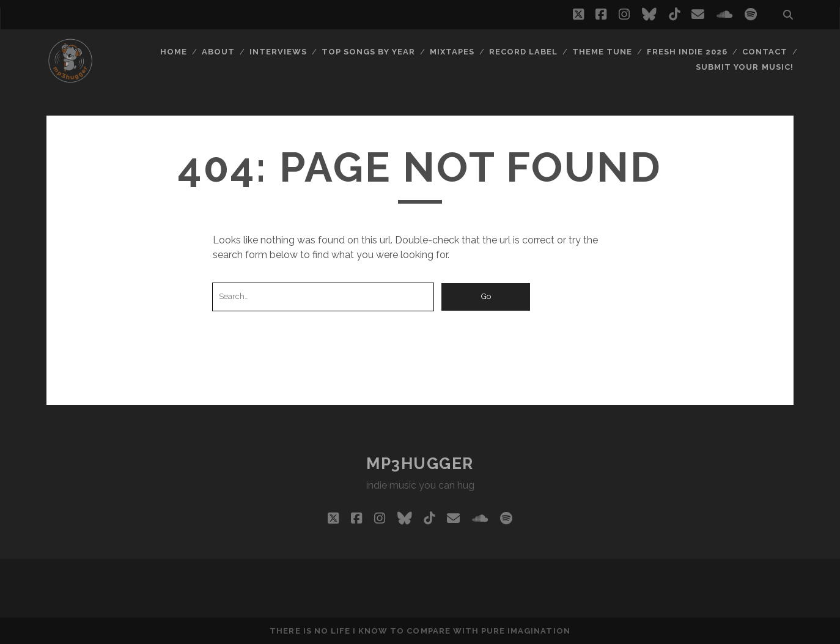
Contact (765, 52)
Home (174, 52)
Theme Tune (602, 52)
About (218, 52)
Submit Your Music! (745, 67)
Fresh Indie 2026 (687, 52)
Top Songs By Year (369, 52)
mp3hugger (420, 464)
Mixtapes (452, 52)
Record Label (524, 52)
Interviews (278, 52)
